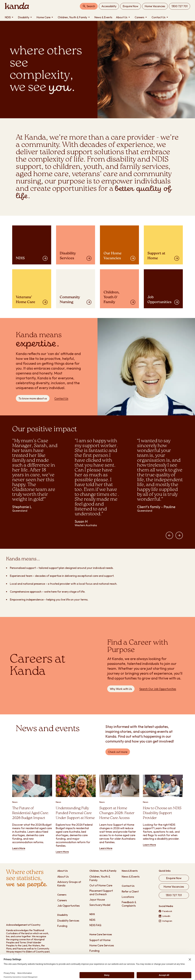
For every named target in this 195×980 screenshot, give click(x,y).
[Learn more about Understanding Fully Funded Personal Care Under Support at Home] (76, 814)
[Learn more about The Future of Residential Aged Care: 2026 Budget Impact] (32, 812)
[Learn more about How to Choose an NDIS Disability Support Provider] (163, 811)
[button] (169, 535)
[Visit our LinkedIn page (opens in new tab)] (174, 916)
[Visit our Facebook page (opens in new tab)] (174, 911)
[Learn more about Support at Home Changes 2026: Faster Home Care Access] (119, 812)
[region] (97, 486)
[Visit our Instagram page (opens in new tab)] (174, 921)
